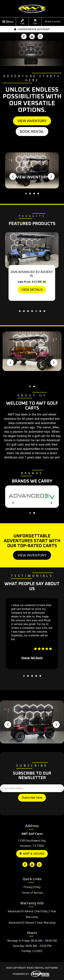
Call (22, 22)
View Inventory (32, 121)
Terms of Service (32, 893)
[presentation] (13, 176)
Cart (35, 22)
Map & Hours (32, 854)
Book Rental (32, 132)
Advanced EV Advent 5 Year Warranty (32, 923)
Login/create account (32, 29)
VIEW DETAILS (32, 290)
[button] (26, 194)
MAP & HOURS (53, 22)
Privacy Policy (32, 887)
